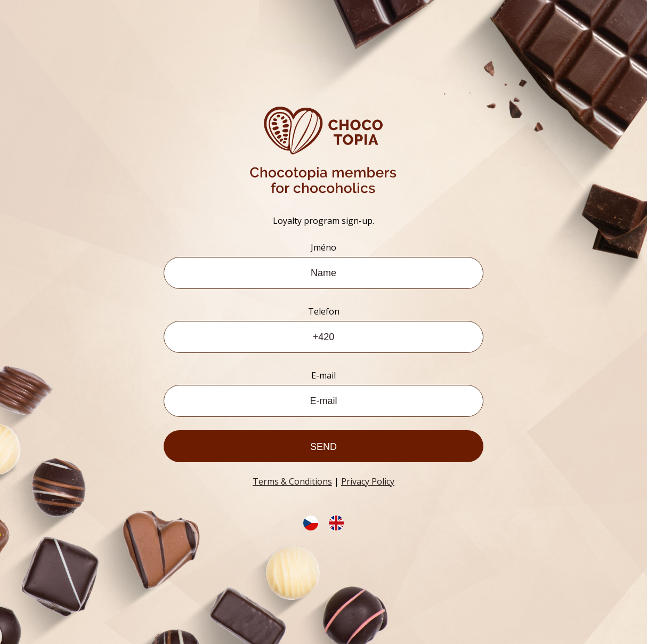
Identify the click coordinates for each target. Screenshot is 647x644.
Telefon (324, 311)
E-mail (323, 375)
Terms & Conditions (292, 481)
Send (323, 447)
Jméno (323, 247)
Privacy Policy (368, 481)
